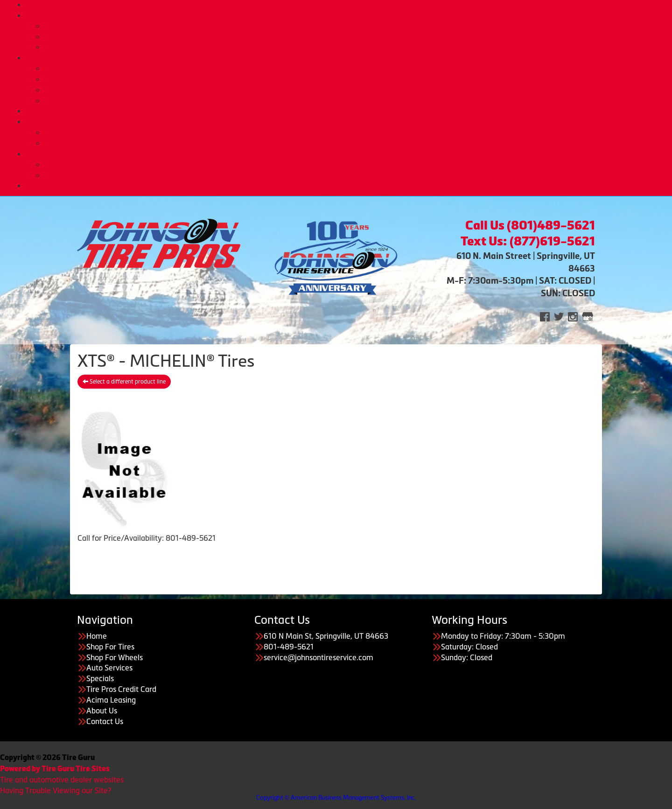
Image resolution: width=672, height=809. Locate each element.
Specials (100, 678)
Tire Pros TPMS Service (355, 79)
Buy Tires (355, 26)
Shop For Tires (110, 647)
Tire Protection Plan (355, 47)
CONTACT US (346, 186)
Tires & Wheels (346, 15)
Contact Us (105, 721)
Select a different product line (124, 382)
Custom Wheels (355, 37)
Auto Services (346, 58)
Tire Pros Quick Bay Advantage (355, 90)
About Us (345, 154)
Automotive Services (355, 69)
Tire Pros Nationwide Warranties (355, 101)
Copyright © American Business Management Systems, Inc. (336, 798)
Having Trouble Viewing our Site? (56, 790)
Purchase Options (346, 122)
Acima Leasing (355, 143)
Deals (345, 111)
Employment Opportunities (355, 175)
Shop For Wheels (115, 657)
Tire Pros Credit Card (355, 133)
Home (345, 5)
